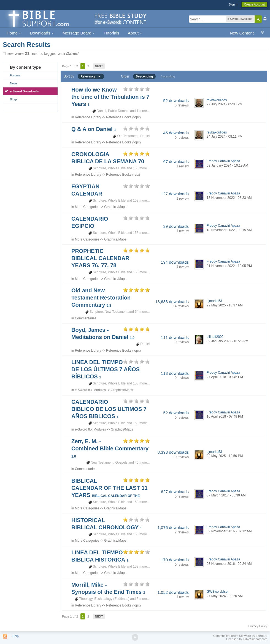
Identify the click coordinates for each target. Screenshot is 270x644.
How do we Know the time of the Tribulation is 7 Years (110, 97)
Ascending (168, 76)
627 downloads (175, 492)
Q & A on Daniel (94, 129)
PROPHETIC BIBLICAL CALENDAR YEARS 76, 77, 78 (100, 258)
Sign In (233, 4)
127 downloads (175, 194)
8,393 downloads (173, 452)
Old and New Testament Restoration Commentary (101, 298)
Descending (144, 76)
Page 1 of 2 (70, 66)
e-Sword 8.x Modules (91, 390)
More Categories (87, 207)
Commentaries (86, 318)
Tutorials (111, 33)
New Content (242, 33)
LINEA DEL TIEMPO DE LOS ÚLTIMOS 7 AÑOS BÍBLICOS (106, 369)
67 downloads (176, 161)
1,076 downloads (173, 527)
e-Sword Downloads (24, 91)
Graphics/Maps (115, 207)
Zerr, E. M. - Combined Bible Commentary (110, 448)
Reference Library (88, 117)
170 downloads (175, 560)
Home (14, 33)
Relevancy (91, 76)
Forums (15, 75)
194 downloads (175, 262)
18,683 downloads (172, 302)
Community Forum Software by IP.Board (240, 636)
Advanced (265, 19)
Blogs (14, 99)
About (135, 33)
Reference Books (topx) (123, 117)
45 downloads (176, 133)
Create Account (254, 4)
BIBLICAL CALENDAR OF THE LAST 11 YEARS (110, 488)
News (14, 83)
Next (99, 66)
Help (16, 636)
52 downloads (176, 101)
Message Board (79, 33)
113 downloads (175, 373)
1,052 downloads (173, 592)
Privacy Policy (258, 626)
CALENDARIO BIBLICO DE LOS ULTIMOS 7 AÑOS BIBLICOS (109, 409)
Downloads (42, 33)
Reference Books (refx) (123, 175)
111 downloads (175, 337)
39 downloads (176, 226)
